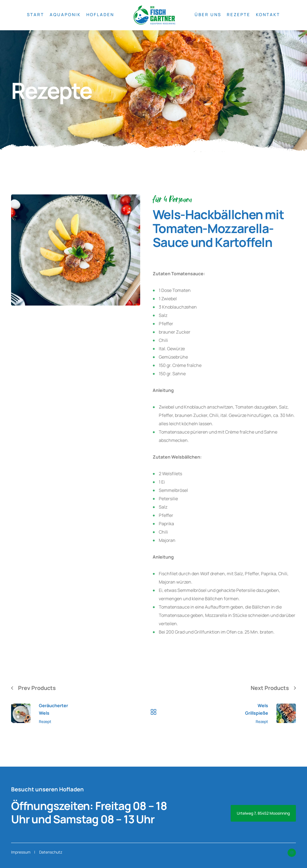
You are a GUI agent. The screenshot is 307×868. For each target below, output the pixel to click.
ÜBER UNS (208, 15)
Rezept (45, 722)
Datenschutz (51, 852)
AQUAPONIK (65, 15)
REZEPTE (239, 15)
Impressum (21, 852)
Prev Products (37, 688)
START (36, 15)
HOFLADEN (100, 15)
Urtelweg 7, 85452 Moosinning (263, 813)
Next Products (270, 688)
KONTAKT (268, 15)
